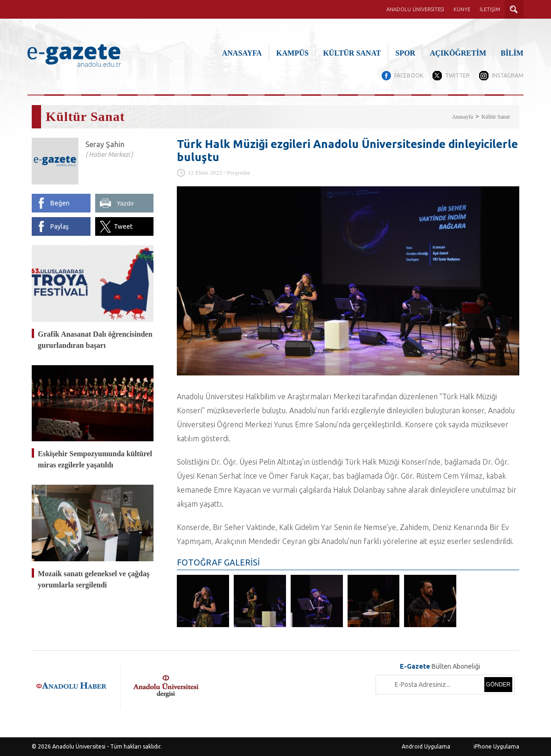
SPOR (405, 53)
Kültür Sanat (496, 117)
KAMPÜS (292, 53)
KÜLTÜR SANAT (352, 53)
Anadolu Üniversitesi (79, 746)
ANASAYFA (242, 53)
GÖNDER (499, 685)
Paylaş (59, 226)
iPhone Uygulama (496, 746)
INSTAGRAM (508, 75)
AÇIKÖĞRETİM (458, 53)
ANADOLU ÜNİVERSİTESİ (415, 9)
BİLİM (512, 53)
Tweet (123, 226)
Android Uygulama (426, 746)
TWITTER (457, 75)
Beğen (60, 203)
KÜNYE (462, 9)
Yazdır (126, 203)
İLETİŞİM (490, 9)
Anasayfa (463, 117)
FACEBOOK (409, 75)
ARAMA (514, 9)
